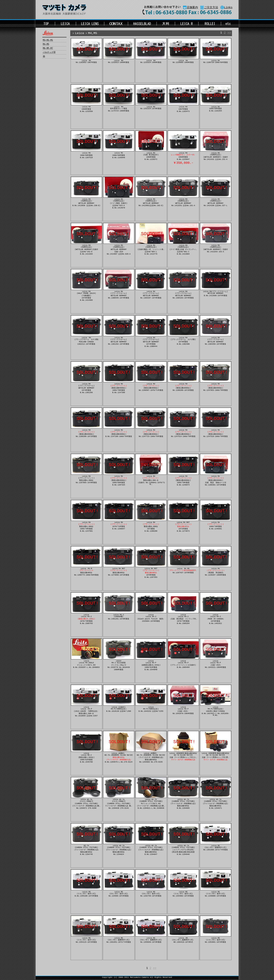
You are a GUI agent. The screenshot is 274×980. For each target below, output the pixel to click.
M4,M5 (46, 44)
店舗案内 (192, 8)
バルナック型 (49, 52)
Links (228, 8)
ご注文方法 (211, 8)
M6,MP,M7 (48, 48)
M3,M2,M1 (48, 40)
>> (229, 33)
